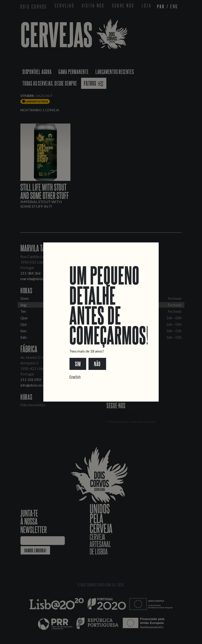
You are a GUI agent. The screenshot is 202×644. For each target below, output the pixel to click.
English (75, 376)
